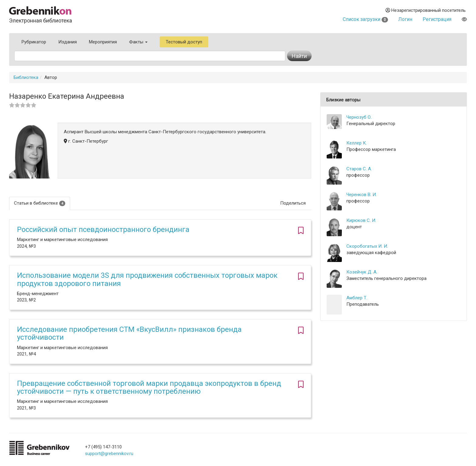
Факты (138, 42)
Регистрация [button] (437, 19)
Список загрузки (365, 19)
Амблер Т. (357, 298)
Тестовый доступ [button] (184, 42)
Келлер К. (357, 143)
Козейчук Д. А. (362, 272)
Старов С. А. (359, 169)
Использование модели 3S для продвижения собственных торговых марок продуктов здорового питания (147, 279)
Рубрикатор (34, 42)
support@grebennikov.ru (109, 454)
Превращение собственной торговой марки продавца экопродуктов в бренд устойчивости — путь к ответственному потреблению (149, 387)
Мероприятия (103, 42)
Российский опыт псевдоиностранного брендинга (103, 230)
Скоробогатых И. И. (367, 246)
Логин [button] (405, 19)
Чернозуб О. (359, 117)
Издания (68, 42)
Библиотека (26, 77)
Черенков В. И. (362, 195)
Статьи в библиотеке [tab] (40, 203)
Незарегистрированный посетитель (426, 10)
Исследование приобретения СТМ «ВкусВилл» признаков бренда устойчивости (129, 333)
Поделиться (293, 203)
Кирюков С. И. (361, 220)
